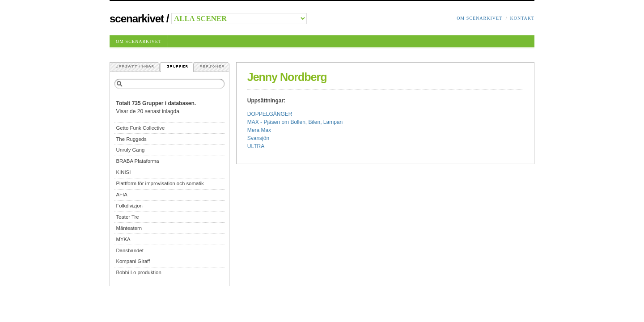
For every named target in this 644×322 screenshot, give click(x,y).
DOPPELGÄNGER (270, 114)
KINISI (123, 172)
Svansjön (258, 138)
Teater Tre (127, 217)
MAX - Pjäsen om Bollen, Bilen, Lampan (295, 122)
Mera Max (259, 130)
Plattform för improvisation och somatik (160, 183)
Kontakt (522, 18)
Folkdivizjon (129, 206)
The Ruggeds (131, 139)
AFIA (121, 195)
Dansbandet (129, 250)
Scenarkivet (137, 19)
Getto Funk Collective (140, 128)
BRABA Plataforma (137, 161)
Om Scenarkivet (479, 18)
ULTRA (256, 146)
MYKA (123, 239)
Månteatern (129, 228)
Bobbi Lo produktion (138, 272)
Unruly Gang (130, 150)
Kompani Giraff (133, 261)
